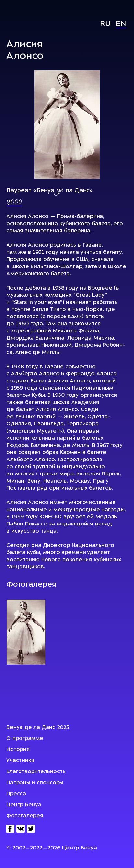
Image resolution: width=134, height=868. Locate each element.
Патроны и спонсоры (35, 783)
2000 (14, 203)
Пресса (16, 794)
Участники (20, 761)
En (121, 24)
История (18, 750)
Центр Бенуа (24, 805)
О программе (25, 739)
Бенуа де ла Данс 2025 (38, 728)
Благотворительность (36, 772)
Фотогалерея (25, 816)
